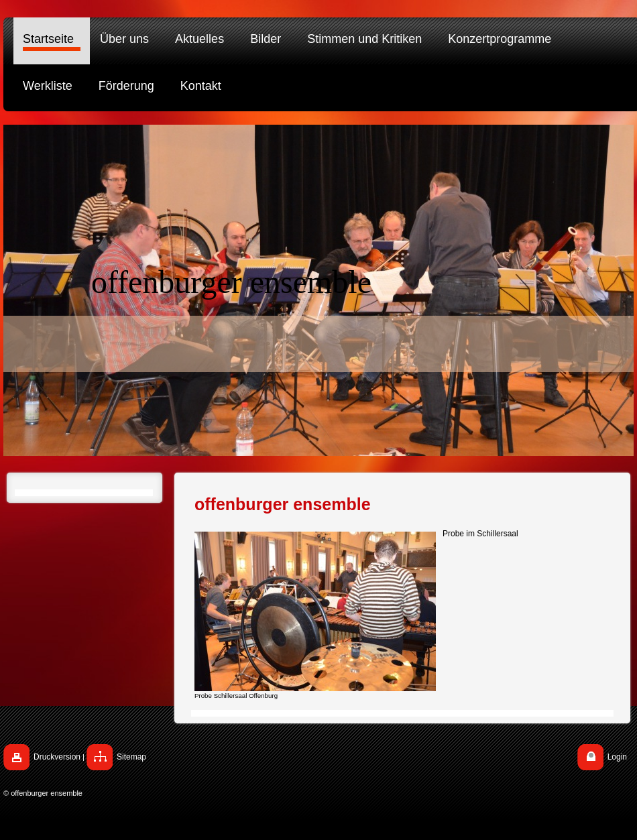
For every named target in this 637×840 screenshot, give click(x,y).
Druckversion (57, 757)
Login (617, 757)
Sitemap (131, 757)
